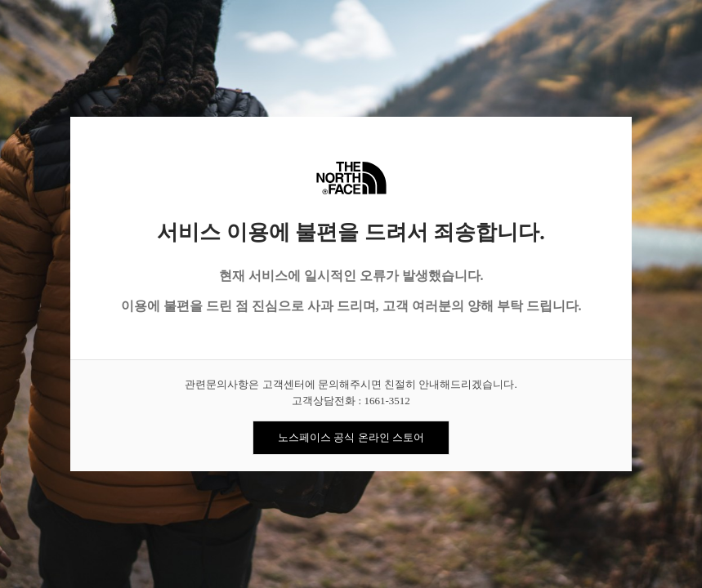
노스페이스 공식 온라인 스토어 (351, 437)
